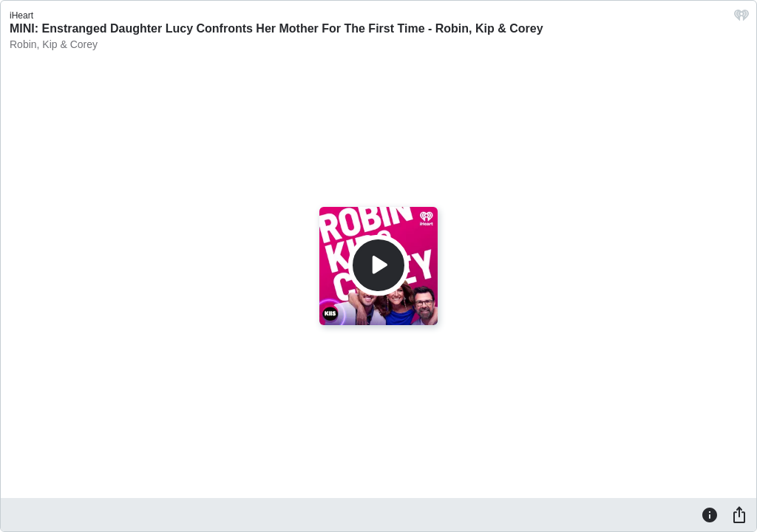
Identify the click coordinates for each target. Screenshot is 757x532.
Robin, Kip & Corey (54, 44)
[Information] (710, 514)
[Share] (739, 514)
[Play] (378, 265)
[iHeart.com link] (741, 19)
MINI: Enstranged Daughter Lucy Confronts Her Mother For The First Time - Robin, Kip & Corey (276, 28)
